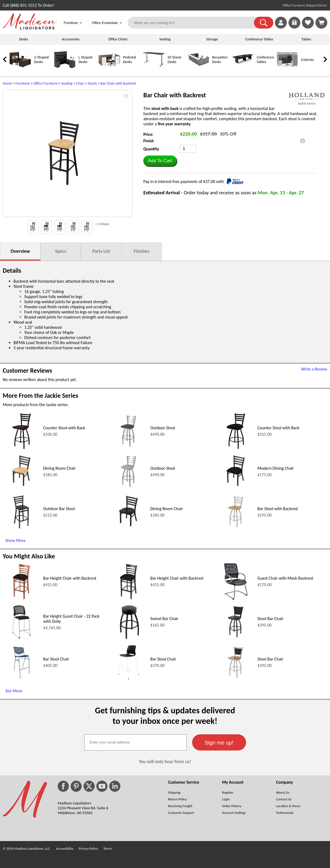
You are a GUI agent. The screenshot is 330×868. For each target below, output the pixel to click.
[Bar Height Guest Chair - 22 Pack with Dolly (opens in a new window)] (22, 639)
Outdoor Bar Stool (59, 509)
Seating (165, 39)
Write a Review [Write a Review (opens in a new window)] (314, 369)
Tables (306, 39)
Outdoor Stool (163, 428)
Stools (92, 83)
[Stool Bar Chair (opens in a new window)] (236, 639)
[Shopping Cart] (321, 23)
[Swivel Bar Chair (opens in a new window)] (129, 639)
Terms (108, 848)
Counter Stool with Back (64, 428)
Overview (20, 251)
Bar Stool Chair (56, 659)
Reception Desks (220, 60)
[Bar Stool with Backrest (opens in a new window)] (236, 529)
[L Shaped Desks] (65, 69)
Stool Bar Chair (270, 619)
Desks (24, 39)
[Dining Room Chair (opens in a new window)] (22, 489)
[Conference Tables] (243, 69)
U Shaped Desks (41, 60)
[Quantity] (188, 149)
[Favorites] (308, 27)
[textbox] (135, 742)
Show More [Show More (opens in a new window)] (16, 540)
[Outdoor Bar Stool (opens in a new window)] (22, 529)
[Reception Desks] (198, 69)
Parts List (101, 251)
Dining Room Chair (59, 468)
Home (7, 83)
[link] (321, 23)
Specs (61, 251)
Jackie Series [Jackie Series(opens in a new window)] (307, 103)
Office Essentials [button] (107, 23)
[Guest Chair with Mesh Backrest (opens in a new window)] (236, 599)
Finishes (141, 251)
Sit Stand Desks (174, 60)
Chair (80, 83)
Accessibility (65, 848)
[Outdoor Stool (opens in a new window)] (129, 449)
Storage (212, 39)
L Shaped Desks (85, 60)
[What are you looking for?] (194, 23)
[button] (264, 23)
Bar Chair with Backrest (118, 83)
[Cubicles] (287, 69)
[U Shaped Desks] (20, 69)
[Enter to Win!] (294, 27)
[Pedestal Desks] (109, 69)
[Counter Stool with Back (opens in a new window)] (22, 449)
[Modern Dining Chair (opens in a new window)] (236, 489)
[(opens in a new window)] (307, 96)
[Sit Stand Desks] (154, 69)
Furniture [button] (73, 23)
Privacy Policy (88, 848)
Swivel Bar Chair (164, 619)
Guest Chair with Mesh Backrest (285, 578)
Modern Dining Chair (276, 468)
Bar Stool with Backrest (278, 509)
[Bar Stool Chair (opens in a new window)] (21, 680)
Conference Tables (259, 39)
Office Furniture (46, 83)
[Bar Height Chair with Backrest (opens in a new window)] (22, 599)
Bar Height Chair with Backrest (70, 578)
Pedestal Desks (130, 60)
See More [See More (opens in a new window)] (14, 691)
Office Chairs (118, 39)
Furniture (23, 83)
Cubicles (307, 60)
